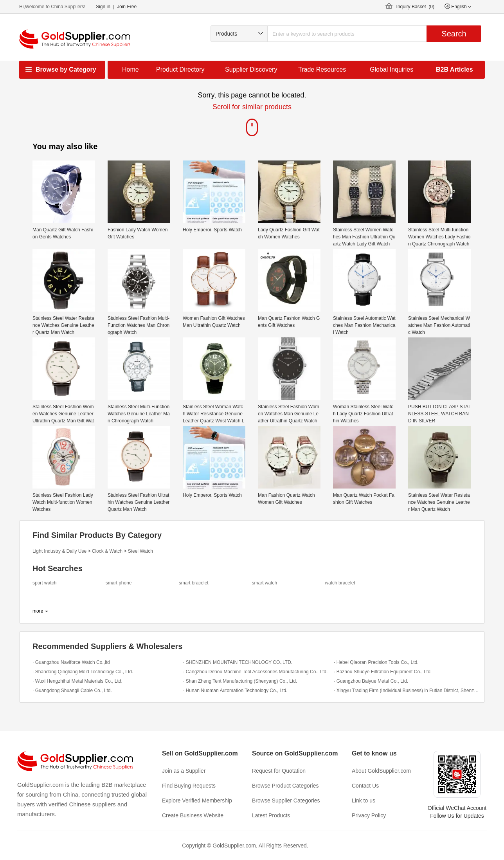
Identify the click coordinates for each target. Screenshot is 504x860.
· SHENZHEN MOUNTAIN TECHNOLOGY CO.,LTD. (238, 662)
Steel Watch (140, 551)
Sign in (103, 7)
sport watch (44, 583)
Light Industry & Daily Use (59, 551)
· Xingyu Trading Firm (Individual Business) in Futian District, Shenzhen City (407, 691)
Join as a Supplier (184, 771)
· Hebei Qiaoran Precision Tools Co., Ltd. (376, 662)
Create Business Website (193, 815)
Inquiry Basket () (415, 7)
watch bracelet (340, 583)
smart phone (119, 583)
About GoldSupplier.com (381, 771)
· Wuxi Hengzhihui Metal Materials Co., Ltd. (77, 681)
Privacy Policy (369, 815)
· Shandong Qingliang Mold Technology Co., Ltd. (83, 672)
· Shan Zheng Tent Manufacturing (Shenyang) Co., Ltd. (240, 681)
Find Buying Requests (189, 786)
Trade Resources (322, 69)
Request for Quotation (279, 771)
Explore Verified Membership (197, 801)
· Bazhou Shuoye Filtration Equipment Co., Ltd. (383, 672)
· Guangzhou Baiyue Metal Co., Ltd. (371, 681)
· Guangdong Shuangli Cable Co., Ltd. (72, 691)
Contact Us (365, 786)
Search (454, 34)
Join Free (127, 7)
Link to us (364, 801)
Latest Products (271, 815)
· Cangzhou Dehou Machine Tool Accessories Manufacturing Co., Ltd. (255, 672)
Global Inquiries (391, 69)
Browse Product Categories (285, 786)
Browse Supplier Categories (286, 801)
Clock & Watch (107, 551)
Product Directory (180, 69)
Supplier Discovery (251, 69)
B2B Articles (454, 69)
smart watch (264, 583)
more (38, 611)
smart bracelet (194, 583)
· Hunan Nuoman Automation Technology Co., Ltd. (235, 691)
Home (130, 69)
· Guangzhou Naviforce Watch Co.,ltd (71, 662)
